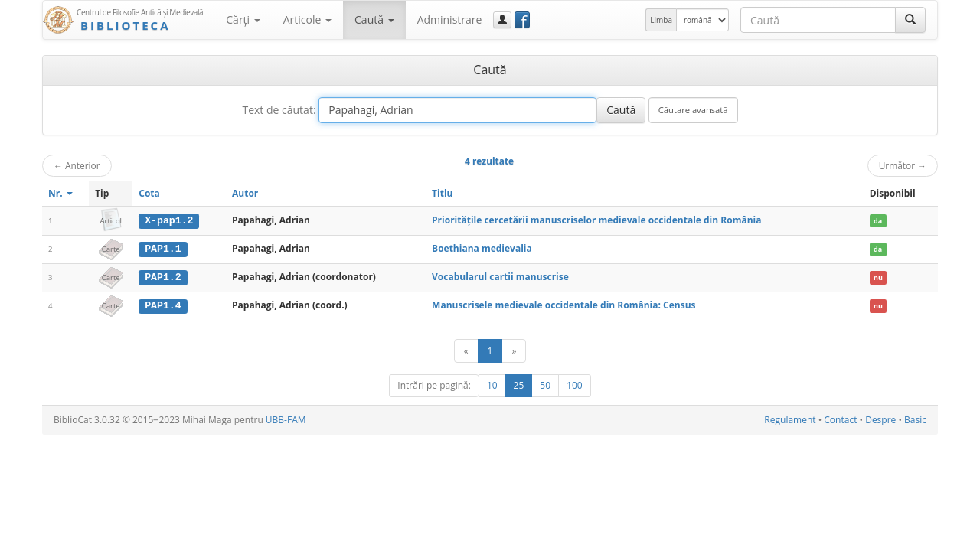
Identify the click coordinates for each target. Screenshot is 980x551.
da (878, 221)
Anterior (77, 165)
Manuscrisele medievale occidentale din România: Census (563, 304)
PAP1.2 (163, 276)
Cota (149, 193)
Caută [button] (374, 20)
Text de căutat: (279, 110)
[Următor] (514, 350)
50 (545, 385)
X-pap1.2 (169, 220)
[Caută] (910, 20)
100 (575, 385)
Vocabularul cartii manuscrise (500, 276)
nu (878, 277)
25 (519, 385)
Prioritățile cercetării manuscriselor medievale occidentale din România (596, 220)
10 (492, 385)
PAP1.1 (163, 249)
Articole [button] (307, 20)
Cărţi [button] (243, 20)
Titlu (442, 193)
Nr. (60, 193)
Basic (915, 419)
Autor (245, 193)
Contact (840, 419)
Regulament (790, 419)
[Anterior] (466, 350)
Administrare (450, 20)
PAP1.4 (163, 305)
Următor (903, 165)
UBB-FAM (286, 419)
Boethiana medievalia (482, 248)
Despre (880, 419)
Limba (661, 20)
